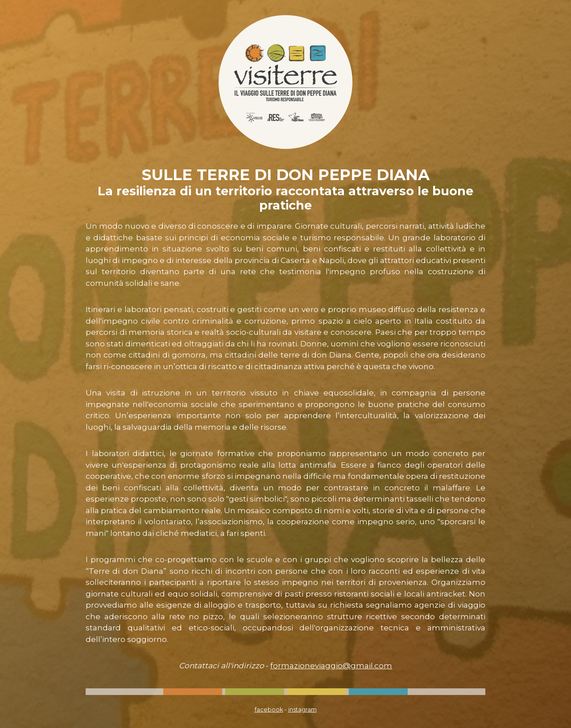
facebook (269, 709)
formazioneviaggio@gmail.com (331, 666)
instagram (302, 709)
